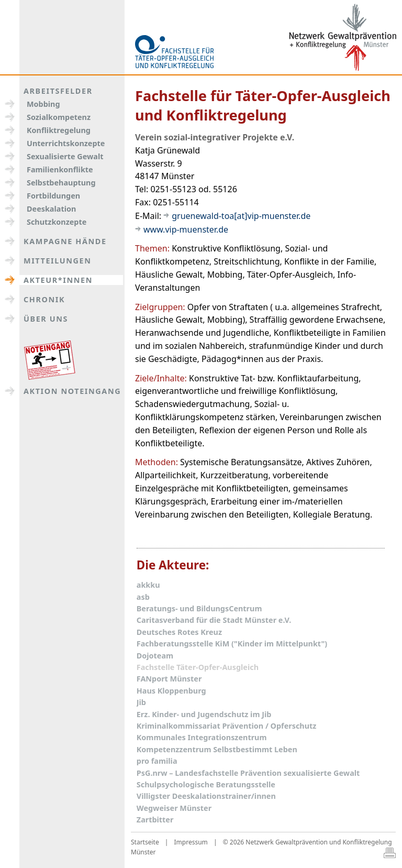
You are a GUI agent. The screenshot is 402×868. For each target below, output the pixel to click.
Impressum (191, 842)
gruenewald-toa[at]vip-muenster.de (241, 216)
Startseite (145, 842)
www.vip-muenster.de (186, 229)
